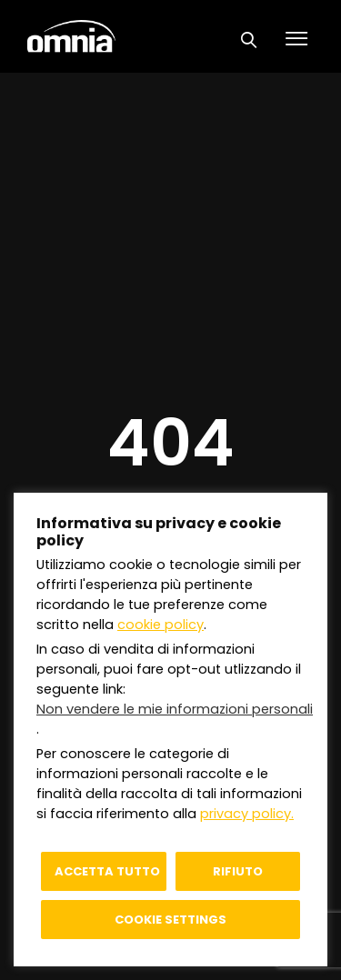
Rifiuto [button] (238, 871)
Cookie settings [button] (170, 920)
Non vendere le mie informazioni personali (175, 709)
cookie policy (160, 625)
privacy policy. (247, 814)
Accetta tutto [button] (107, 871)
